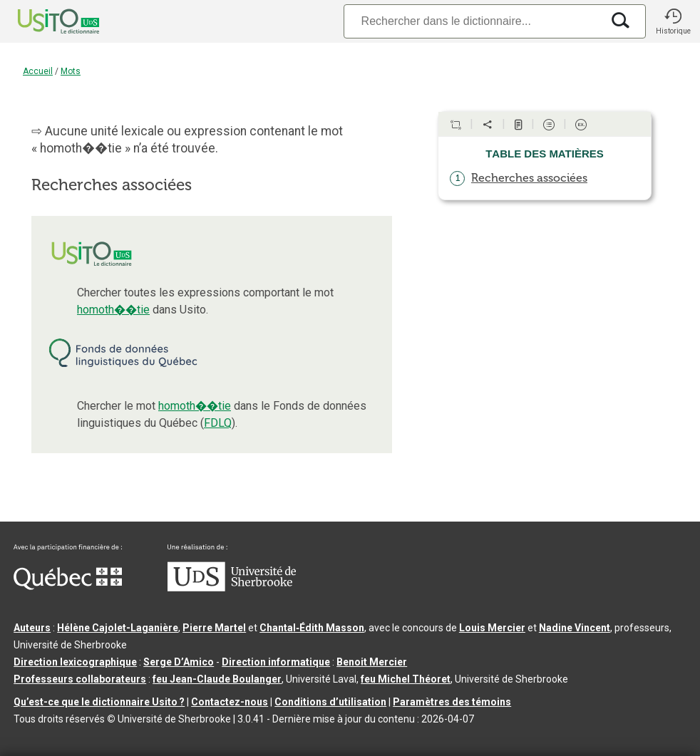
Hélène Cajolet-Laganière (118, 628)
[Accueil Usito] (43, 21)
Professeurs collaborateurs (80, 679)
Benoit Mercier (372, 662)
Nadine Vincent (575, 628)
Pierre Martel (214, 628)
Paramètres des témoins (452, 702)
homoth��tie (113, 310)
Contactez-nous (230, 702)
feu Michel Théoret (406, 679)
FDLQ (218, 423)
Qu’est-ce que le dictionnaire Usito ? (99, 702)
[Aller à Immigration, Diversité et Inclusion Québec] (68, 586)
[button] (673, 21)
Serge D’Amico (179, 662)
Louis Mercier (492, 628)
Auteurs (32, 628)
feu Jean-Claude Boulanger (217, 679)
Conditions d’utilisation (330, 702)
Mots (71, 71)
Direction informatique (276, 662)
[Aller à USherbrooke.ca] (232, 588)
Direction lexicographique (75, 662)
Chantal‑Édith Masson (312, 628)
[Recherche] (473, 21)
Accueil (38, 71)
